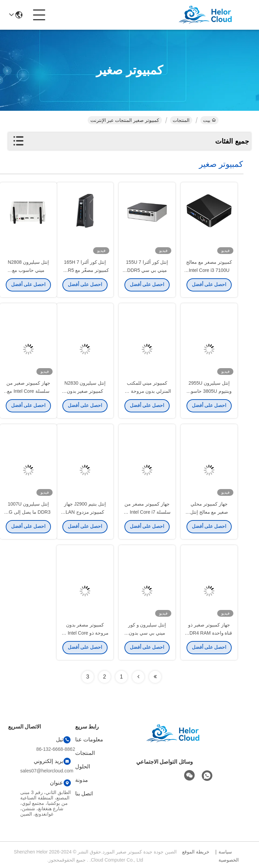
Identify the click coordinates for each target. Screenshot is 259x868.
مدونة (82, 780)
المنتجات (181, 120)
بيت (209, 120)
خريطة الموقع (196, 852)
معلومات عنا (89, 739)
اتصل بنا (84, 794)
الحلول (83, 767)
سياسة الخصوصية (229, 856)
